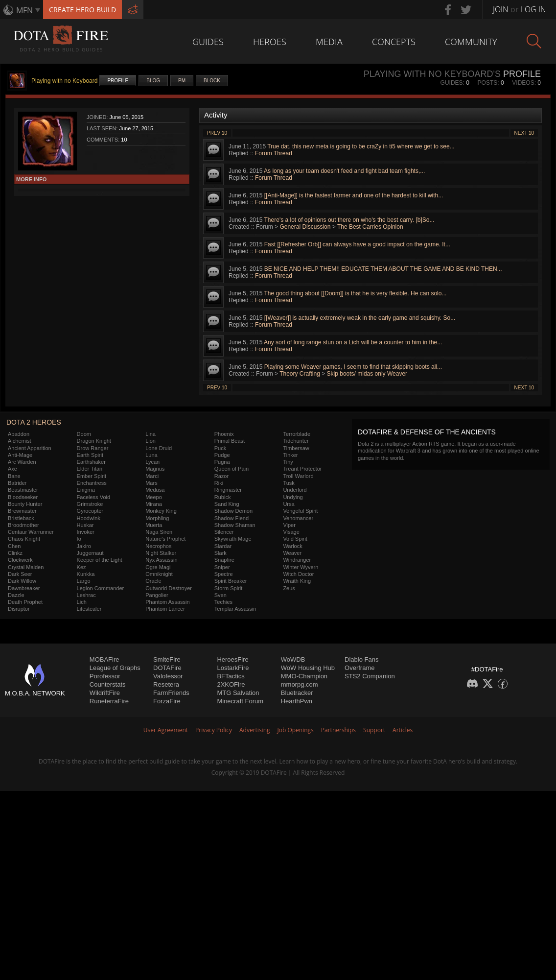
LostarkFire (233, 668)
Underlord (295, 490)
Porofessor (105, 676)
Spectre (224, 574)
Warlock (292, 546)
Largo (84, 581)
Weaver (292, 553)
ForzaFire (167, 701)
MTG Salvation (238, 693)
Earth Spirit (90, 455)
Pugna (222, 462)
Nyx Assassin (161, 560)
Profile (118, 81)
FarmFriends (171, 693)
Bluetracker (297, 693)
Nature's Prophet (165, 539)
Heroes (270, 42)
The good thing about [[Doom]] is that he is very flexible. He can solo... (356, 293)
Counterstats (108, 684)
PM (182, 81)
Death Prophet (25, 602)
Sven (220, 595)
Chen (14, 546)
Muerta (154, 525)
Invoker (86, 532)
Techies (223, 602)
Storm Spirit (228, 588)
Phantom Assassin (168, 602)
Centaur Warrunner (31, 532)
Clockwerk (20, 560)
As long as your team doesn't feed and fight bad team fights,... (344, 171)
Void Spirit (295, 539)
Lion (151, 441)
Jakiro (84, 546)
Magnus (155, 469)
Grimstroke (90, 504)
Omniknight (159, 574)
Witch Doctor (298, 574)
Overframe (359, 668)
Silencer (224, 532)
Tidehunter (296, 441)
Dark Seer (20, 574)
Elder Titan (90, 469)
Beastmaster (23, 490)
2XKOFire (231, 684)
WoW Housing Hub (308, 668)
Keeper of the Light (100, 560)
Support (374, 730)
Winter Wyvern (301, 567)
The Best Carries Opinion (370, 227)
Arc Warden (22, 462)
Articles (403, 730)
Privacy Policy (214, 730)
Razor (221, 476)
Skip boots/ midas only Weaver (367, 374)
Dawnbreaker (24, 588)
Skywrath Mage (233, 539)
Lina (151, 434)
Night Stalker (161, 553)
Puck (220, 448)
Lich (82, 602)
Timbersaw (296, 448)
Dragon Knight (94, 441)
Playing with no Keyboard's (432, 74)
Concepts (394, 42)
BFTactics (231, 676)
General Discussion (305, 227)
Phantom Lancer (165, 609)
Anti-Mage (20, 455)
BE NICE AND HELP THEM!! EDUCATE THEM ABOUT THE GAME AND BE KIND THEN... (383, 269)
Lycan (152, 462)
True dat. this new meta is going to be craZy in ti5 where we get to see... (361, 146)
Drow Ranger (93, 448)
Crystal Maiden (26, 567)
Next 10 (524, 133)
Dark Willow (22, 581)
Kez (81, 567)
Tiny (288, 462)
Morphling (157, 518)
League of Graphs (115, 668)
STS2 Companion (370, 676)
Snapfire (224, 560)
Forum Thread (274, 153)
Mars (151, 483)
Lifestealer (89, 609)
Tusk (289, 483)
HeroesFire (232, 659)
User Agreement (166, 730)
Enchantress (92, 483)
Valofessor (168, 676)
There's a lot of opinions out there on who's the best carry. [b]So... (349, 220)
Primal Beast (230, 441)
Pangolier (157, 595)
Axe (12, 469)
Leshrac (86, 595)
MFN (24, 10)
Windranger (297, 560)
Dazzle (16, 595)
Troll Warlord (298, 476)
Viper (289, 525)
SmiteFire (167, 659)
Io (79, 539)
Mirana (154, 504)
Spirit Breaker (231, 581)
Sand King (227, 504)
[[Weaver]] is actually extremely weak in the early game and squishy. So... (360, 318)
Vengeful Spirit (300, 511)
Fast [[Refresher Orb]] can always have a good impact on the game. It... (357, 244)
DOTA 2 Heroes (34, 422)
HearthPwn (297, 701)
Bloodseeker (23, 497)
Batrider (17, 483)
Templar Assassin (235, 609)
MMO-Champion (304, 676)
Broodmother (23, 525)
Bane (14, 476)
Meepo (154, 497)
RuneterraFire (109, 701)
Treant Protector (302, 469)
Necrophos (158, 546)
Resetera (166, 684)
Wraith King (297, 581)
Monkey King (161, 511)
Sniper (222, 567)
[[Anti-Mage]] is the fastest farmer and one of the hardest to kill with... (354, 195)
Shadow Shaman (235, 525)
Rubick (223, 497)
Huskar (85, 525)
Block (212, 81)
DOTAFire (167, 668)
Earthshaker (91, 462)
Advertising (255, 730)
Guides (208, 42)
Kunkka (86, 574)
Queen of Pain (232, 469)
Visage (291, 532)
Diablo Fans (361, 659)
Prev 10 (217, 133)
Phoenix (224, 434)
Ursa (289, 504)
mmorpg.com (300, 684)
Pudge (222, 455)
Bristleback (21, 518)
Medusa (155, 490)
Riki (219, 483)
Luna (151, 455)
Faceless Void (93, 497)
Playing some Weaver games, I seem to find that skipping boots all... (353, 367)
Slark (220, 553)
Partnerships (338, 730)
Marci (152, 476)
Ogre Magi (158, 567)
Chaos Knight (24, 539)
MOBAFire (104, 659)
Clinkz (15, 553)
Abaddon (19, 434)
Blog (153, 81)
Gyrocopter (90, 511)
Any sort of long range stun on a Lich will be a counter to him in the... (353, 342)
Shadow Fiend (232, 518)
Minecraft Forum (240, 701)
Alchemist (20, 441)
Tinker (290, 455)
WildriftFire (105, 693)
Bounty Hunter (25, 504)
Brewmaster (22, 511)
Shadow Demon (233, 511)
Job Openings (296, 730)
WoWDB (293, 659)
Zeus (289, 588)
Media (329, 42)
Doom (84, 434)
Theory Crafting (300, 374)
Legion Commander (101, 588)
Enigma (86, 490)
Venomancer (298, 518)
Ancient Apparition (30, 448)
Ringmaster (228, 490)
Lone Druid (159, 448)
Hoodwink (89, 518)
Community (471, 42)
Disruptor (19, 609)
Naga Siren (159, 532)
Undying (293, 497)
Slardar (223, 546)
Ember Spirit (92, 476)
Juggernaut (90, 553)
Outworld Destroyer (169, 588)
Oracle (153, 581)
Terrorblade (297, 434)
